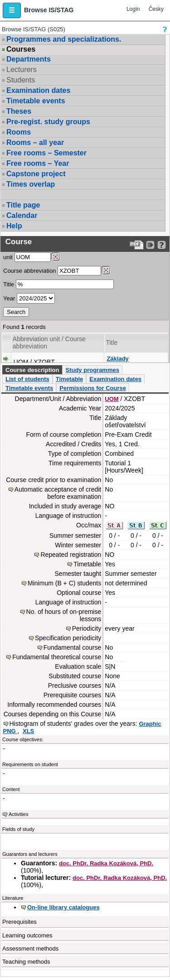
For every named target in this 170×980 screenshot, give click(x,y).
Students (21, 80)
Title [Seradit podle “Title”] (112, 343)
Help (14, 226)
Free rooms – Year (38, 163)
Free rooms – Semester (46, 153)
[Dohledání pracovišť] (56, 257)
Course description (32, 370)
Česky (156, 9)
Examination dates (38, 90)
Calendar (22, 215)
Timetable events (36, 101)
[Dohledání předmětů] (106, 270)
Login (133, 9)
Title (9, 284)
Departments (29, 59)
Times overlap (31, 184)
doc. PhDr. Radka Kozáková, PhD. (106, 863)
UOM (112, 399)
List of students (27, 379)
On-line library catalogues (63, 907)
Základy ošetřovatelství (127, 362)
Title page (23, 205)
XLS (28, 731)
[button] (12, 10)
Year (9, 298)
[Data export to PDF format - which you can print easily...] (137, 245)
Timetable (69, 379)
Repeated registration (71, 555)
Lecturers (22, 70)
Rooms (19, 132)
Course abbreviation (29, 271)
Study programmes (92, 370)
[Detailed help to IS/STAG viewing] (162, 245)
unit (8, 257)
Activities (18, 814)
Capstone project (36, 174)
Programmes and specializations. (64, 39)
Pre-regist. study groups (48, 122)
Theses (19, 111)
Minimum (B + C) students (64, 583)
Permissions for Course (93, 388)
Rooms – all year (35, 142)
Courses (21, 49)
